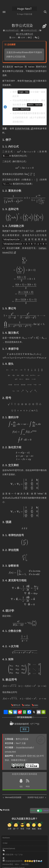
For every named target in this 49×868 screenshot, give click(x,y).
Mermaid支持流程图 (12, 797)
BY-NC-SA (34, 756)
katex (36, 705)
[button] (4, 12)
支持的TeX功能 (24, 129)
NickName (6, 838)
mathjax (27, 705)
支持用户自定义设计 (37, 797)
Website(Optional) (9, 849)
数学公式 (17, 705)
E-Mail (5, 843)
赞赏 (25, 729)
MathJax (30, 81)
